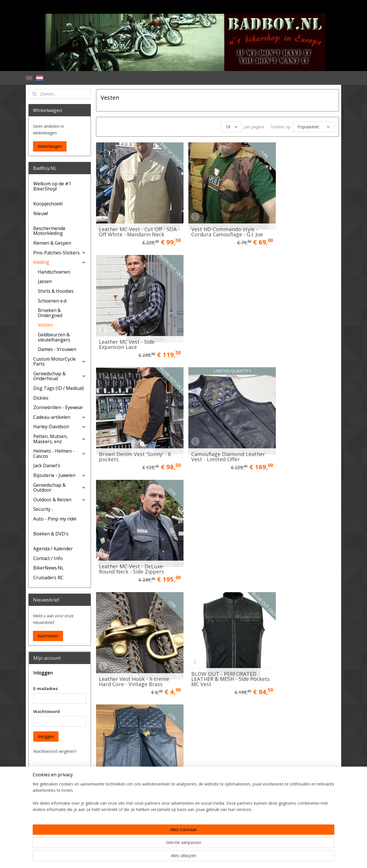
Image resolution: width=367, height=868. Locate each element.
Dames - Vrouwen (57, 349)
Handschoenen (54, 272)
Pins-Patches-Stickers (60, 253)
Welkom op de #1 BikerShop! (52, 186)
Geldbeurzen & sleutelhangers (54, 337)
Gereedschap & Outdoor (60, 488)
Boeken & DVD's (51, 534)
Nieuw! (41, 213)
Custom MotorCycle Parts (60, 362)
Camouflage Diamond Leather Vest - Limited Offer (216, 325)
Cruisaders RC (48, 578)
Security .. (43, 509)
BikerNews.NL (49, 568)
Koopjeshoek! (48, 204)
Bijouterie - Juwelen (60, 475)
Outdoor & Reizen (60, 500)
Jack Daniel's (47, 466)
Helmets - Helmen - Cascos (60, 453)
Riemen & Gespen (52, 243)
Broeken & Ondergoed (50, 313)
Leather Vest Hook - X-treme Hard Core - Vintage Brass (134, 427)
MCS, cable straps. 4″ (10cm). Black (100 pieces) (299, 632)
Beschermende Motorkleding (49, 231)
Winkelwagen (50, 146)
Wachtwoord (46, 711)
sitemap (159, 858)
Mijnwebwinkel (243, 858)
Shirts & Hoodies (56, 291)
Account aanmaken (56, 822)
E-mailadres (46, 689)
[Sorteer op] (313, 127)
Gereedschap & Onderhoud (60, 376)
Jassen (45, 281)
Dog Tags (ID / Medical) (58, 388)
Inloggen (46, 736)
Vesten (45, 325)
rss (171, 858)
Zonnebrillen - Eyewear (58, 407)
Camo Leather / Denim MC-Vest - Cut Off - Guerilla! (215, 530)
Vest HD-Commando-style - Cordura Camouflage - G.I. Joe (217, 222)
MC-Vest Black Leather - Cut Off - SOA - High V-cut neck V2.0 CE (216, 630)
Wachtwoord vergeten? (55, 751)
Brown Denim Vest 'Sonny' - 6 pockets (132, 325)
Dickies (41, 398)
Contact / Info (48, 558)
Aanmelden (48, 636)
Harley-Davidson (60, 427)
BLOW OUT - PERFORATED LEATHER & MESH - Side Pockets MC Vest (214, 425)
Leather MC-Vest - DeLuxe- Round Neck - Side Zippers (297, 325)
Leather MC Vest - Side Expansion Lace (292, 222)
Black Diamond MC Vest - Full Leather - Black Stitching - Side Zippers (300, 425)
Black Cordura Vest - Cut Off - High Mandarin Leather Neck (299, 527)
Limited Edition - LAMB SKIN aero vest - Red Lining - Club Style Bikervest (133, 630)
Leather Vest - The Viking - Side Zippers (131, 530)
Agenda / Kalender (53, 549)
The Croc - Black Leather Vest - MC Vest (294, 735)
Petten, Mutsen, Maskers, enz (60, 439)
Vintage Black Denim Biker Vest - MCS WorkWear (131, 735)
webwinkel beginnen (193, 858)
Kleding (60, 262)
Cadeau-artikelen (60, 417)
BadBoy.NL (42, 839)
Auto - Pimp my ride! (55, 519)
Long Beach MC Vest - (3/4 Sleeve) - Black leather (214, 735)
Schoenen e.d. (52, 301)
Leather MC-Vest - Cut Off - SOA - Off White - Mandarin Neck (132, 219)
